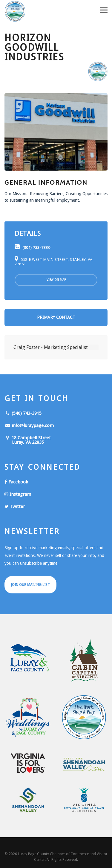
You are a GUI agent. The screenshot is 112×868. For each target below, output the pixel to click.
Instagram (18, 494)
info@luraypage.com (29, 425)
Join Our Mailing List (30, 585)
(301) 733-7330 (32, 248)
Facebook (16, 482)
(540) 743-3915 (23, 413)
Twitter (15, 506)
